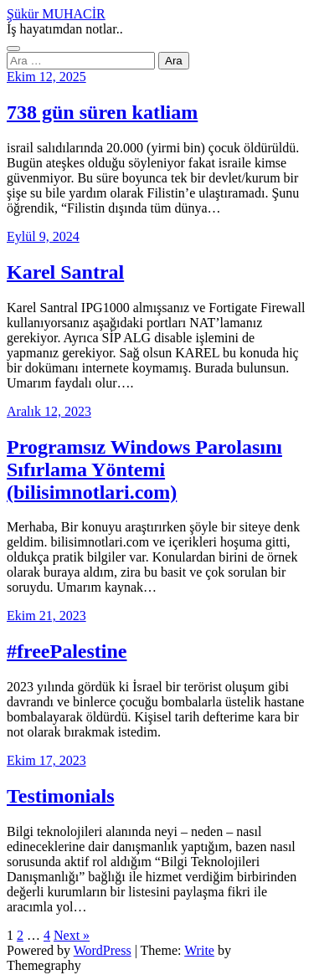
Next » (72, 935)
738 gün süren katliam (102, 112)
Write (199, 950)
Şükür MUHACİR (56, 14)
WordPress (103, 950)
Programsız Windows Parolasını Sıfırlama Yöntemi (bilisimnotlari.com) (144, 469)
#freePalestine (67, 651)
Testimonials (60, 796)
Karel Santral (65, 272)
